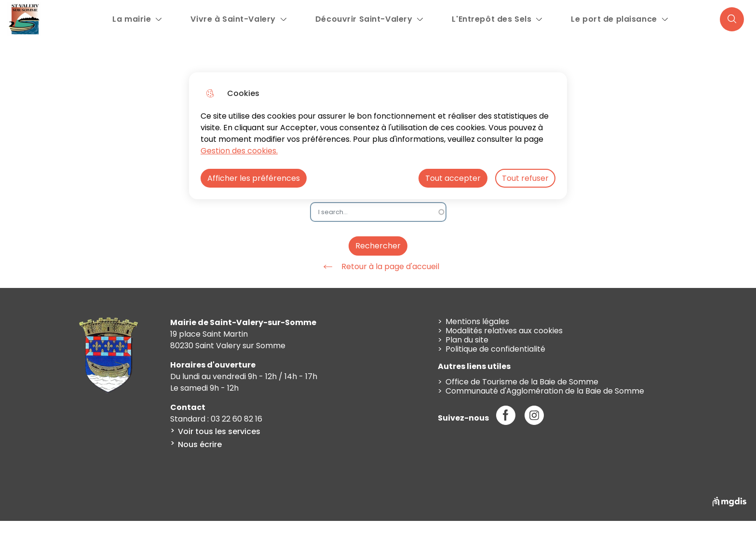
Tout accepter (453, 178)
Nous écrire (200, 444)
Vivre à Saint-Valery (233, 19)
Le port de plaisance (614, 19)
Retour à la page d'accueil (378, 267)
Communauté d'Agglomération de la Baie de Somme (545, 391)
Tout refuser (525, 178)
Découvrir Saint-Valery (364, 19)
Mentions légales (477, 321)
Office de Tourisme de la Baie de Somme (522, 382)
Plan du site (467, 340)
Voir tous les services (219, 431)
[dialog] (378, 136)
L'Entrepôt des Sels (492, 19)
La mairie (132, 19)
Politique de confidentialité (495, 349)
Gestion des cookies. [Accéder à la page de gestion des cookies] (239, 151)
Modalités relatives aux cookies (504, 331)
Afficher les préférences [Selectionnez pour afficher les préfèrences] (254, 178)
